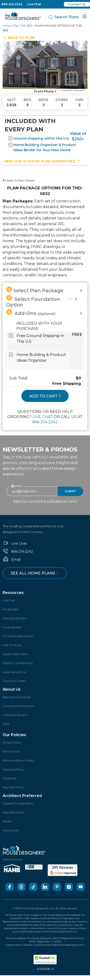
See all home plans (35, 573)
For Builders (11, 609)
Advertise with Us (14, 672)
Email (12, 560)
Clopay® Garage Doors (18, 803)
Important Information (19, 706)
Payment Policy (13, 787)
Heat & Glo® (11, 830)
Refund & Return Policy (18, 760)
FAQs (6, 724)
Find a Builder (12, 627)
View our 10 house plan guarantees (42, 161)
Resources (13, 593)
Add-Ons (31, 313)
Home (6, 26)
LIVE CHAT (43, 417)
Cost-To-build (12, 645)
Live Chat (34, 4)
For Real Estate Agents (18, 636)
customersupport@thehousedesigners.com (59, 945)
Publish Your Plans (15, 654)
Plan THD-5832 (23, 26)
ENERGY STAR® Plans (18, 663)
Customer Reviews (15, 715)
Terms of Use (11, 751)
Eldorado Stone (13, 812)
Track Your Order (14, 681)
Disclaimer (10, 778)
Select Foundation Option (33, 301)
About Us (12, 689)
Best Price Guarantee (17, 697)
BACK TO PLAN (21, 38)
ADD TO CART (45, 396)
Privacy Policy (12, 742)
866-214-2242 (12, 4)
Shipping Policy (13, 769)
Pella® (7, 821)
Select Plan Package (35, 290)
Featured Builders (15, 618)
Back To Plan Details (19, 180)
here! (72, 501)
